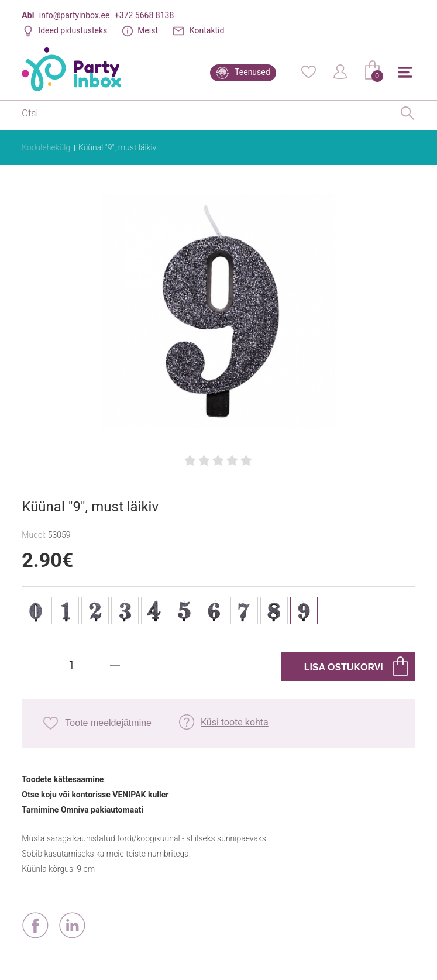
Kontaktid (207, 30)
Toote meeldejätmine (108, 723)
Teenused (252, 72)
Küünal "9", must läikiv (117, 147)
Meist (148, 30)
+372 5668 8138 (144, 15)
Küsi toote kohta (235, 722)
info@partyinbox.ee (75, 15)
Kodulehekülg (46, 147)
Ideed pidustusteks (73, 30)
